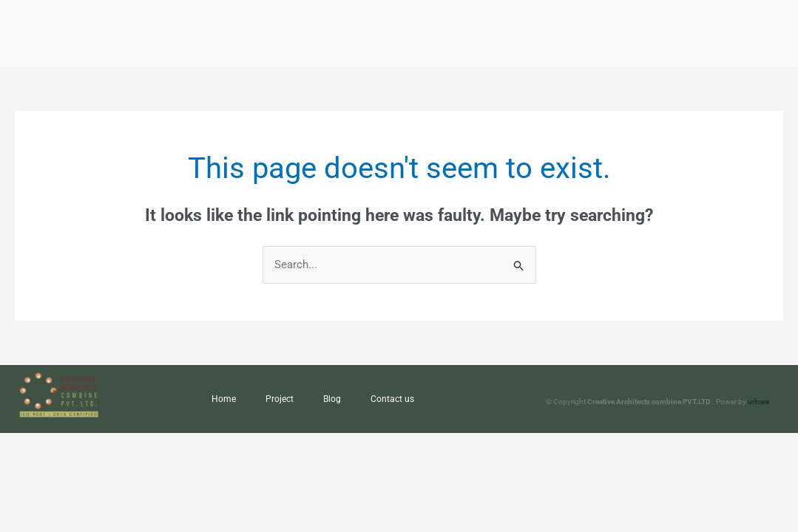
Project (280, 399)
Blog (332, 399)
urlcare (758, 402)
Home (224, 399)
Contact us (392, 399)
